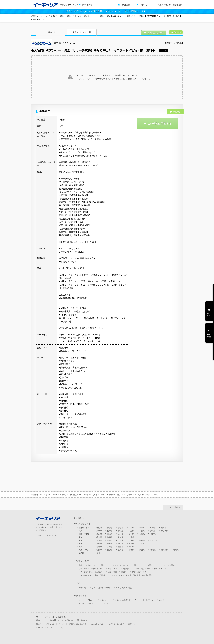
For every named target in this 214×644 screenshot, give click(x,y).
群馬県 (121, 531)
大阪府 (121, 540)
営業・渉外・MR (74, 16)
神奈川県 (165, 531)
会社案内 (39, 624)
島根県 (110, 544)
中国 (80, 544)
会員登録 (126, 5)
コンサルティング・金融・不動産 (92, 575)
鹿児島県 (165, 550)
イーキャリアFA (85, 600)
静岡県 (110, 537)
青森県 (110, 528)
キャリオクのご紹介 (124, 588)
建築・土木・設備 (139, 572)
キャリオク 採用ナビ (87, 603)
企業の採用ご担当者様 (117, 624)
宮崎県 (153, 550)
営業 (62, 16)
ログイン (144, 5)
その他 (81, 553)
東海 (80, 537)
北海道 (99, 528)
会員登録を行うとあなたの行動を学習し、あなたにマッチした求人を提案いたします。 (107, 11)
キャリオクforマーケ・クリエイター (152, 600)
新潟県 (99, 534)
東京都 (153, 531)
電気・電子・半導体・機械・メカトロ (151, 569)
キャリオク (102, 600)
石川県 (121, 534)
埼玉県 (131, 531)
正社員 (63, 495)
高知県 (131, 547)
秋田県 (142, 528)
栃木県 (110, 531)
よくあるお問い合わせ (101, 588)
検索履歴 (209, 336)
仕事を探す (87, 4)
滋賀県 (99, 540)
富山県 (110, 534)
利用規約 (62, 624)
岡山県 (121, 544)
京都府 (110, 540)
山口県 (142, 544)
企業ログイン (132, 624)
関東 (80, 531)
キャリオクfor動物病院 (122, 600)
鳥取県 (99, 544)
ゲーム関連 (148, 565)
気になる (209, 314)
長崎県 (121, 550)
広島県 (131, 544)
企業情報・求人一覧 (82, 32)
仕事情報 (51, 32)
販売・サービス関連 (96, 565)
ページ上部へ (174, 507)
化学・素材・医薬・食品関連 (90, 572)
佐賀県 (110, 550)
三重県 (131, 537)
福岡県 (99, 550)
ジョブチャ (106, 603)
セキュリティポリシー (98, 624)
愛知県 (121, 537)
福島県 (164, 528)
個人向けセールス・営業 (94, 16)
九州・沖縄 (83, 550)
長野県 (153, 534)
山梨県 (142, 534)
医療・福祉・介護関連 (117, 572)
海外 (98, 553)
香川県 (110, 547)
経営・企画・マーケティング (90, 569)
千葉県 (142, 531)
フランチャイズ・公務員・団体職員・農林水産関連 (132, 575)
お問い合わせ (50, 624)
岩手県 (121, 528)
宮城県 (131, 528)
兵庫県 (131, 540)
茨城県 (99, 531)
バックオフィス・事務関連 (119, 569)
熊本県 (131, 550)
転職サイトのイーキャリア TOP (44, 16)
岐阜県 (99, 537)
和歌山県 (154, 540)
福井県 (131, 534)
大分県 (142, 550)
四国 (80, 547)
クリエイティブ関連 (167, 565)
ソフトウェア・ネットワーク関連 (124, 565)
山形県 (153, 528)
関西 (80, 540)
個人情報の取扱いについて (77, 624)
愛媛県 (121, 547)
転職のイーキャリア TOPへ (49, 535)
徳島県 (99, 547)
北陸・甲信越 (84, 534)
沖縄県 (176, 550)
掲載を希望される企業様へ (170, 5)
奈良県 (142, 540)
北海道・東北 (84, 528)
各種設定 (82, 588)
